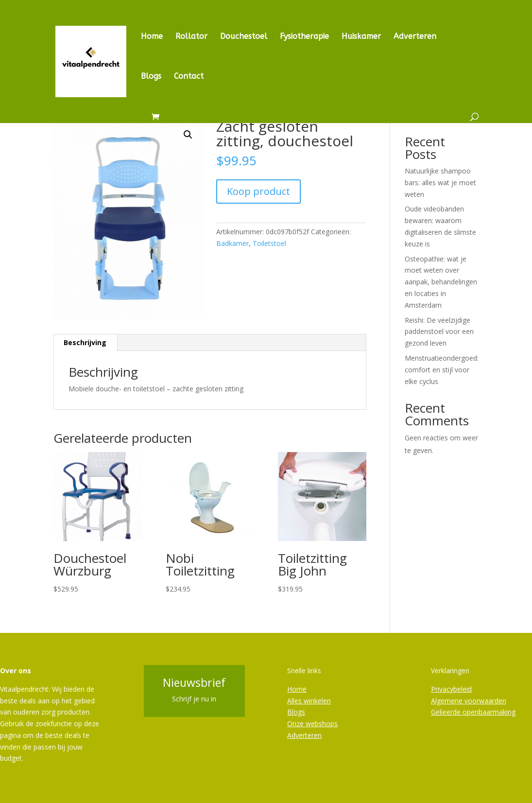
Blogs (151, 77)
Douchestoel (244, 37)
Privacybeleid (451, 689)
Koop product (258, 191)
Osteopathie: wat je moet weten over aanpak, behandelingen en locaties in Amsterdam (441, 282)
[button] (188, 135)
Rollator (191, 37)
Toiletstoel (269, 243)
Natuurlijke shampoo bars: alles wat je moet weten (440, 183)
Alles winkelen (309, 701)
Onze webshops (312, 724)
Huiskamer (361, 37)
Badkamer (232, 243)
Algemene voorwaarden (469, 701)
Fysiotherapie (304, 37)
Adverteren (415, 37)
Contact (189, 77)
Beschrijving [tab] (85, 342)
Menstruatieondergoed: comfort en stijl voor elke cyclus (442, 370)
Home (152, 37)
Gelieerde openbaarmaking (473, 712)
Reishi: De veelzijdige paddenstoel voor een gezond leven (439, 332)
